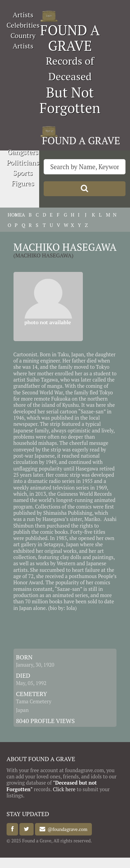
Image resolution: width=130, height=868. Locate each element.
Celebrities (23, 25)
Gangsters (23, 152)
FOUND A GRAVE (70, 38)
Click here (64, 789)
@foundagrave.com (66, 829)
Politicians (23, 162)
